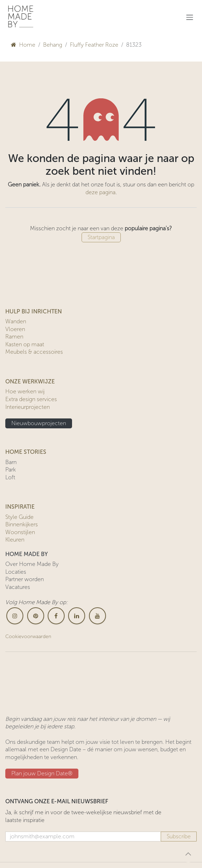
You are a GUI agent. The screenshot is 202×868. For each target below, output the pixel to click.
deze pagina (100, 192)
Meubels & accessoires (34, 352)
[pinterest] (36, 616)
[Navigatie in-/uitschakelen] (190, 17)
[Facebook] (56, 616)
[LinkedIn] (77, 616)
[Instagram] (15, 616)
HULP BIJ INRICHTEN (34, 311)
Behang (53, 45)
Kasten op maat (25, 344)
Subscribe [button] (179, 836)
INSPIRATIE (20, 507)
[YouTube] (97, 616)
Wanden (16, 321)
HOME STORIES (26, 452)
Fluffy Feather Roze (94, 45)
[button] (188, 854)
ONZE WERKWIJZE (30, 381)
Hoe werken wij (25, 391)
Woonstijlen (20, 532)
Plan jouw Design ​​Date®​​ (42, 773)
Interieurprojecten (28, 407)
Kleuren (15, 540)
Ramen (14, 337)
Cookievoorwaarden (28, 636)
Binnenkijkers (22, 524)
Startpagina (101, 237)
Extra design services (31, 399)
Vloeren (15, 329)
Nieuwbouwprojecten (39, 423)
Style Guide (19, 517)
